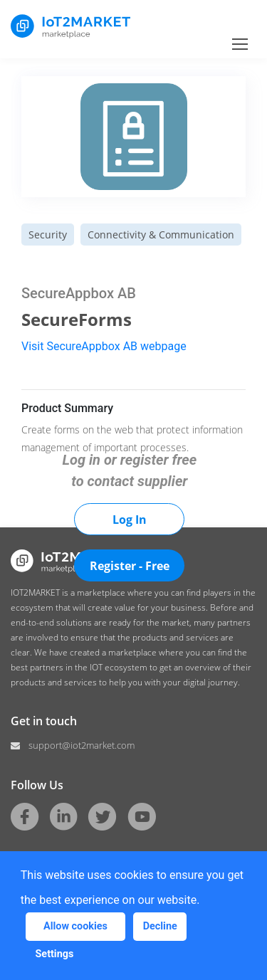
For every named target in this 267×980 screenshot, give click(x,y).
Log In (130, 520)
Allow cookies (75, 926)
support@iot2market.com (82, 745)
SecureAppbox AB (79, 293)
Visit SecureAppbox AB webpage (104, 346)
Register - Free (130, 566)
